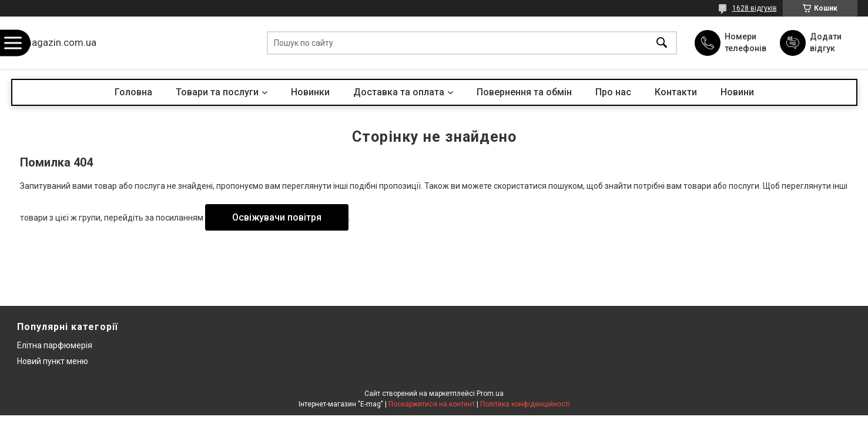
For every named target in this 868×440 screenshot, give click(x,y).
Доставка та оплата (399, 92)
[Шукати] (662, 43)
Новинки (310, 92)
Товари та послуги (217, 92)
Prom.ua (490, 394)
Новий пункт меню (53, 361)
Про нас (613, 92)
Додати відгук (826, 42)
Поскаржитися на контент (432, 404)
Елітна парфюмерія (55, 345)
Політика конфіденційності (525, 404)
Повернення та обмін (524, 92)
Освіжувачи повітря (277, 217)
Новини (737, 92)
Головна (133, 92)
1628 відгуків (755, 8)
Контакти (676, 92)
